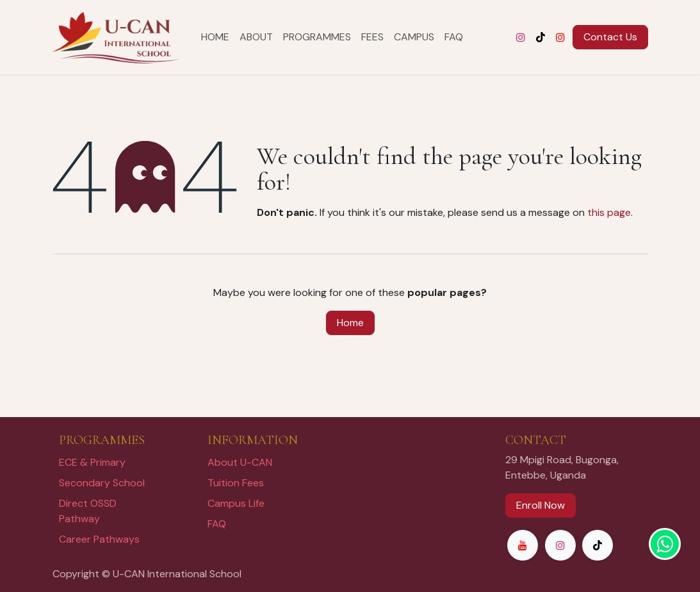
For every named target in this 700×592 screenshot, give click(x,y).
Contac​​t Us (610, 37)
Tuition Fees (236, 483)
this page (609, 212)
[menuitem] (215, 37)
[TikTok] (541, 37)
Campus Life (236, 503)
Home (350, 323)
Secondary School (102, 483)
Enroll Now (541, 505)
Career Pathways (99, 539)
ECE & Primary (92, 462)
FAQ (217, 524)
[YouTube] (560, 37)
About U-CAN (240, 462)
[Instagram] (521, 37)
